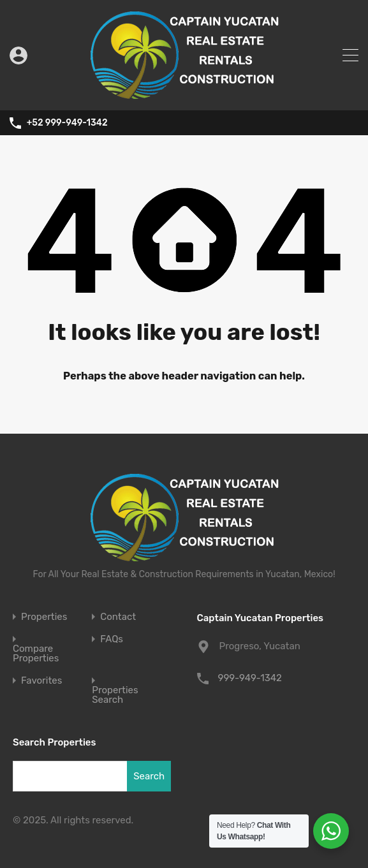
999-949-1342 (250, 678)
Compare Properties (36, 654)
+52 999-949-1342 (67, 123)
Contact (118, 617)
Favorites (41, 681)
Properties (44, 617)
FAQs (112, 639)
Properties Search (115, 695)
